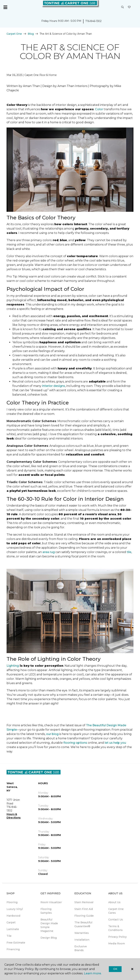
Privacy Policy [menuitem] (117, 937)
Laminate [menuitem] (13, 929)
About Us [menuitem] (114, 902)
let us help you (115, 743)
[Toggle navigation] (5, 7)
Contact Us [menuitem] (116, 920)
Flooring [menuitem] (12, 902)
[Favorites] (129, 7)
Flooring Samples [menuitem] (46, 911)
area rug (49, 552)
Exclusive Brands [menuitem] (81, 948)
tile (129, 552)
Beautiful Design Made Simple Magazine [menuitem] (49, 925)
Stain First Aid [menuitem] (84, 909)
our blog (52, 734)
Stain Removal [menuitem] (84, 902)
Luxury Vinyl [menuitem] (15, 909)
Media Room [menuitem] (117, 943)
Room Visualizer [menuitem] (51, 902)
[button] (122, 7)
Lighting (13, 666)
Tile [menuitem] (9, 936)
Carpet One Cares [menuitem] (116, 911)
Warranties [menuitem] (82, 933)
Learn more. (93, 973)
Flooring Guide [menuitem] (84, 916)
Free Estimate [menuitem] (16, 943)
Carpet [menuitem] (11, 922)
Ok (115, 969)
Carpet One (14, 34)
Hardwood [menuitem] (13, 916)
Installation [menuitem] (82, 940)
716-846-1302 (93, 21)
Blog (31, 34)
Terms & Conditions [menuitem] (115, 928)
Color (99, 109)
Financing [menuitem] (13, 949)
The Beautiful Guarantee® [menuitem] (83, 924)
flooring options (75, 743)
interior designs (54, 386)
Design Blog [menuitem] (49, 938)
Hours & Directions (14, 816)
